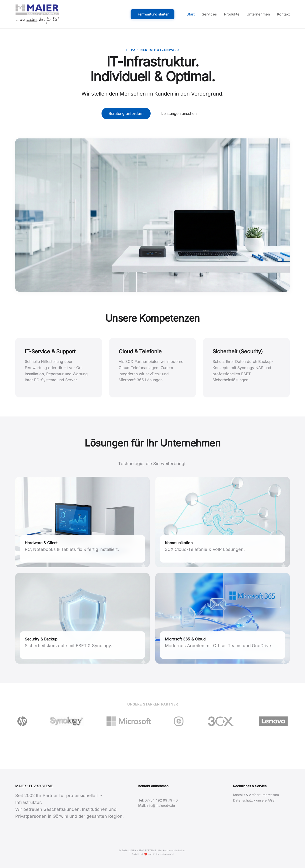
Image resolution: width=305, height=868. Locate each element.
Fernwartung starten (153, 14)
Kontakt (283, 14)
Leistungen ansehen (179, 113)
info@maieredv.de (161, 805)
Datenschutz (243, 800)
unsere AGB (265, 800)
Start (191, 14)
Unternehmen (258, 14)
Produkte (232, 14)
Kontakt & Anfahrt (247, 795)
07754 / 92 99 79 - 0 (161, 800)
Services (209, 14)
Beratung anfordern (126, 113)
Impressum (270, 795)
